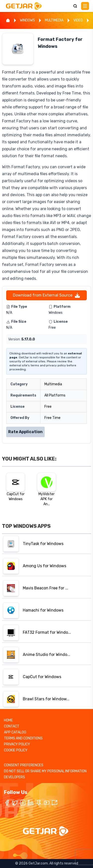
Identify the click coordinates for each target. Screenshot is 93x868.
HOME (8, 720)
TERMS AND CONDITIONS (23, 738)
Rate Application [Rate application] (25, 432)
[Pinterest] (39, 803)
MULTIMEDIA (54, 20)
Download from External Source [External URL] (47, 295)
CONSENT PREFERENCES (24, 765)
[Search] (75, 6)
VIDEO (78, 20)
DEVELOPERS (15, 777)
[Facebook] (7, 803)
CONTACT (12, 726)
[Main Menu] (85, 6)
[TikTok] (55, 803)
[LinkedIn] (31, 803)
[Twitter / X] (15, 803)
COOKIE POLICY (16, 750)
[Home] (8, 20)
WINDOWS (27, 20)
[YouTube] (47, 803)
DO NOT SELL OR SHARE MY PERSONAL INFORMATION (45, 771)
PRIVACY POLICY (17, 744)
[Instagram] (23, 803)
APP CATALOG (15, 732)
